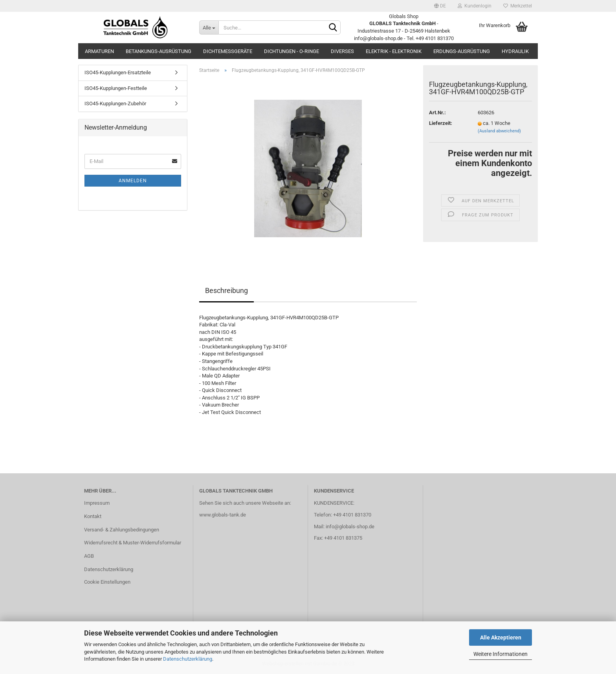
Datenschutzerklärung (188, 659)
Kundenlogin (475, 6)
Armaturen (99, 51)
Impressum (97, 503)
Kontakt (93, 516)
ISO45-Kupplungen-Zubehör (115, 103)
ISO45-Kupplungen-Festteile (116, 88)
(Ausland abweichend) (499, 131)
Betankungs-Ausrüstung (159, 51)
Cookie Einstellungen (107, 582)
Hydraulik (515, 51)
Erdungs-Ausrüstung (462, 51)
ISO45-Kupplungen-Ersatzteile (118, 72)
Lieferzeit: (441, 123)
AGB (89, 556)
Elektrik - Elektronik (394, 51)
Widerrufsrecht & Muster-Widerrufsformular (133, 543)
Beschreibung (226, 290)
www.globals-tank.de (223, 515)
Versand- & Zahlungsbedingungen (122, 530)
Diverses (342, 51)
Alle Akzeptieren (501, 637)
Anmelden (133, 181)
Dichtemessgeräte (228, 51)
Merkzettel (518, 6)
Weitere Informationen (500, 654)
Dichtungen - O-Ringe (291, 51)
